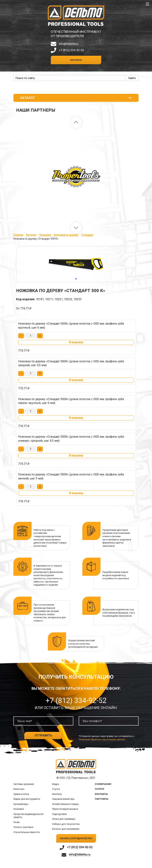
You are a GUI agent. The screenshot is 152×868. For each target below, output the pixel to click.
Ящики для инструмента (27, 799)
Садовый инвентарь (63, 799)
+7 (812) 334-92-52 (71, 50)
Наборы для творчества (66, 824)
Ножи (17, 822)
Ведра (56, 784)
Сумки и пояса (21, 794)
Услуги (99, 789)
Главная (18, 235)
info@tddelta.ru (69, 44)
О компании (103, 784)
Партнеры (102, 799)
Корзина (76, 60)
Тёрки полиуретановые (65, 809)
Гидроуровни (59, 814)
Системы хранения (24, 784)
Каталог (31, 235)
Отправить (43, 735)
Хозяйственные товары (65, 804)
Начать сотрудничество (76, 838)
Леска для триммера (64, 819)
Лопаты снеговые (23, 827)
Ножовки (45, 235)
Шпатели (57, 794)
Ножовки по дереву (66, 235)
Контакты (101, 794)
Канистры (19, 789)
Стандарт (87, 235)
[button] (76, 122)
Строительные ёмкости (27, 832)
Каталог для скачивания (66, 829)
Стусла (56, 789)
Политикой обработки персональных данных (102, 739)
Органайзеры (21, 804)
